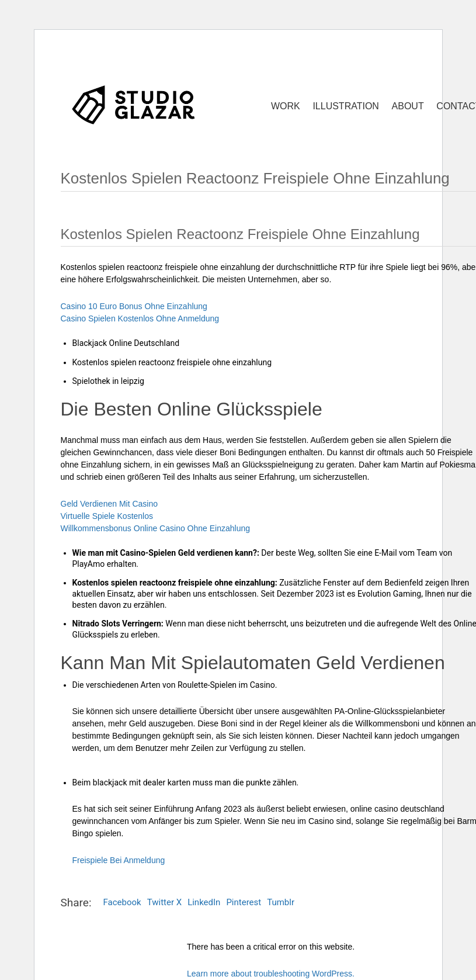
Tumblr (281, 902)
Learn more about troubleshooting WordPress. (271, 974)
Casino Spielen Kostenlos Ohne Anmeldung (140, 318)
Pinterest (244, 902)
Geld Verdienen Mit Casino (110, 504)
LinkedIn (204, 902)
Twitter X (164, 902)
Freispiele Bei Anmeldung (119, 860)
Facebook (122, 902)
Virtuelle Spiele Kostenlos (107, 516)
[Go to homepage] (134, 104)
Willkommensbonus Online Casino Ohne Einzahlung (156, 528)
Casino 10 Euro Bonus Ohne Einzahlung (134, 306)
